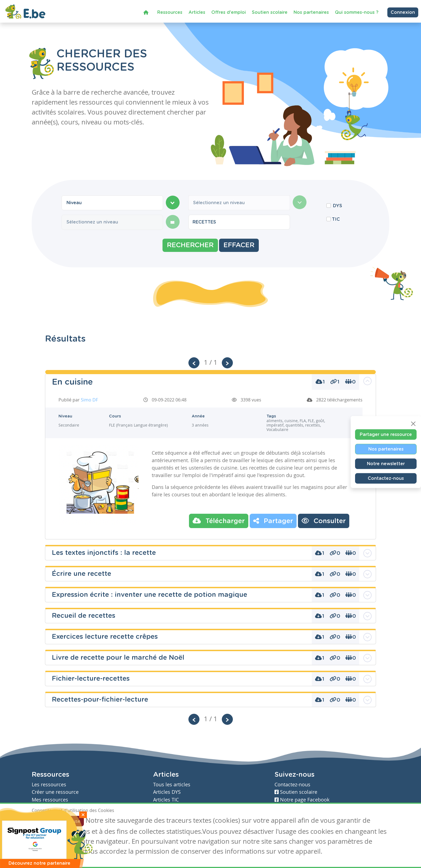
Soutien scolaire (270, 11)
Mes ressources (50, 800)
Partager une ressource (386, 435)
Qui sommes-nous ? (357, 11)
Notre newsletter (386, 464)
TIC (336, 219)
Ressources (170, 11)
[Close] (413, 424)
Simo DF (89, 400)
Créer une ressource (55, 792)
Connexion (403, 11)
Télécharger (219, 521)
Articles (197, 11)
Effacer (239, 245)
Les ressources (49, 785)
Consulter (324, 521)
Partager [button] (273, 521)
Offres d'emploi (229, 11)
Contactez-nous (386, 478)
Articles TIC (166, 800)
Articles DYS (167, 792)
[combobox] (112, 203)
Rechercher (190, 245)
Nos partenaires (311, 11)
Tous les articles (172, 785)
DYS (338, 206)
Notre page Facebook (302, 800)
